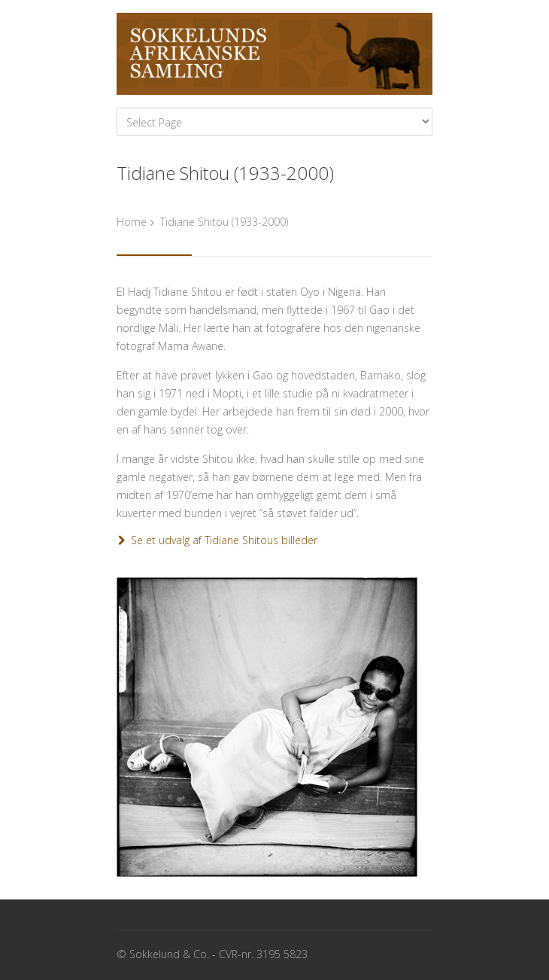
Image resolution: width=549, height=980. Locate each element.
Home (132, 222)
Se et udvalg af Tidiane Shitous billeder (224, 540)
